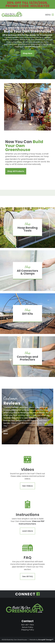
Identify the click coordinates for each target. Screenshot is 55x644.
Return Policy (28, 627)
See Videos (27, 486)
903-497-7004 (27, 625)
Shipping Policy (28, 630)
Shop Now (27, 53)
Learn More (27, 531)
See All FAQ (27, 576)
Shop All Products (16, 171)
